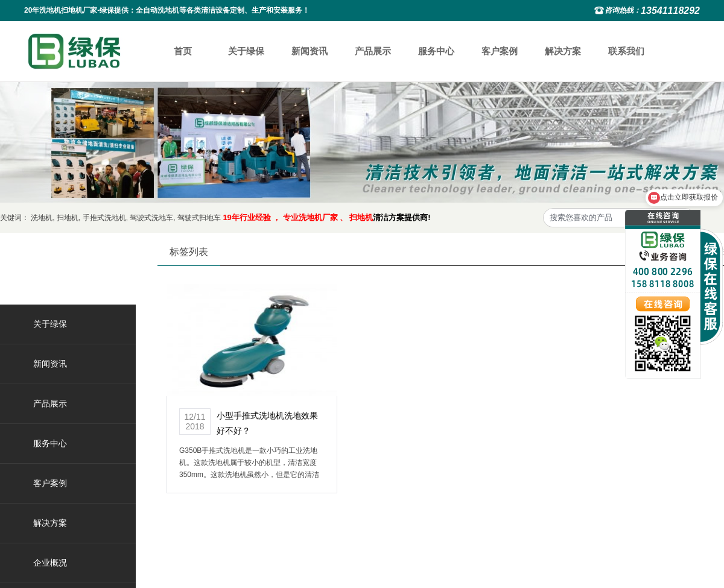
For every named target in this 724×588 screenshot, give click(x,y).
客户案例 (500, 51)
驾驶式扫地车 (199, 218)
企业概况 (50, 563)
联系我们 (626, 51)
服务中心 (436, 51)
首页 (183, 51)
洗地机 (42, 218)
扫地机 (68, 218)
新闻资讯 (310, 51)
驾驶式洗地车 (151, 218)
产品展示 (373, 51)
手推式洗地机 (104, 218)
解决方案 (563, 51)
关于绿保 (246, 51)
